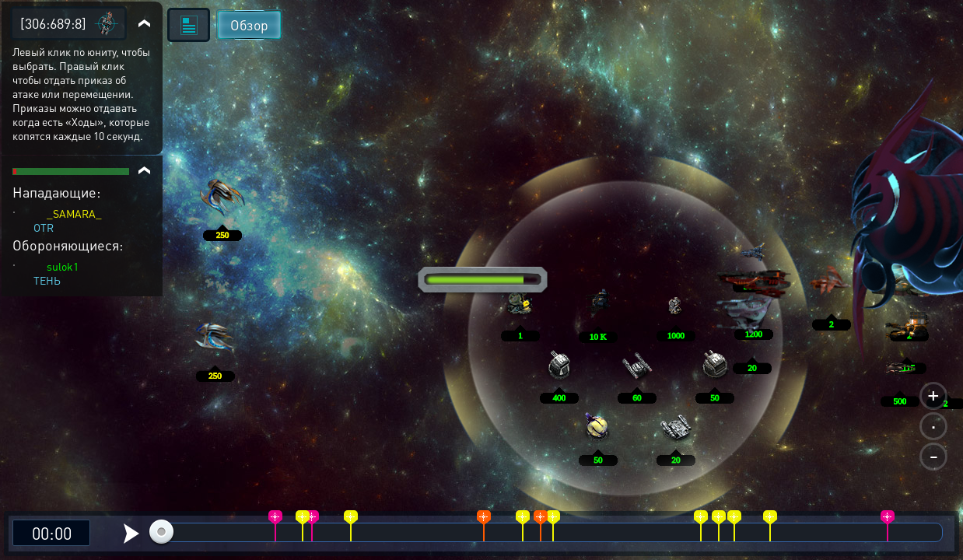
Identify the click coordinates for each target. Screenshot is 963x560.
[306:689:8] (53, 23)
